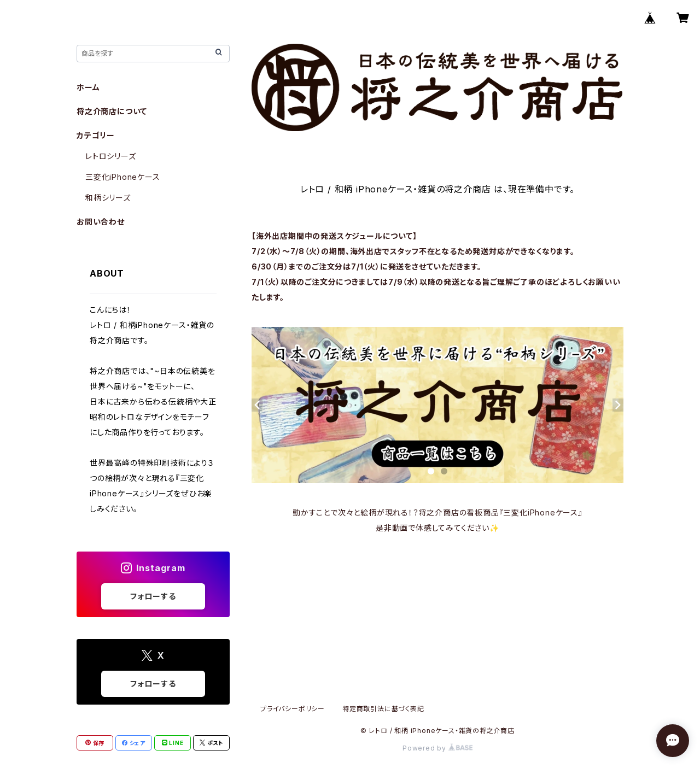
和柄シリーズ (108, 198)
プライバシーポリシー (293, 709)
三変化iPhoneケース (123, 177)
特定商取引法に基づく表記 (383, 709)
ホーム (88, 87)
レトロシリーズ (111, 156)
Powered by (437, 748)
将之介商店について (112, 111)
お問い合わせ (101, 222)
